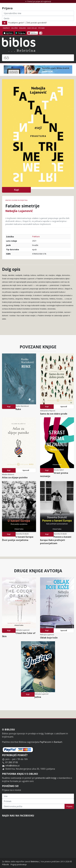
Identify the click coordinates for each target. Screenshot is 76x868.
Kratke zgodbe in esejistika (16, 200)
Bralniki (23, 28)
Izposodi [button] (64, 407)
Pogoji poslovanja (18, 864)
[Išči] (38, 58)
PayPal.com (45, 742)
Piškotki (5, 864)
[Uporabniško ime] (38, 13)
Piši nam (41, 28)
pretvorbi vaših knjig (46, 778)
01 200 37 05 (12, 762)
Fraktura (36, 236)
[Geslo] (38, 18)
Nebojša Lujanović (19, 211)
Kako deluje (32, 28)
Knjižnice (6, 28)
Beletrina (35, 861)
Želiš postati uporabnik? (37, 23)
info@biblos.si (12, 766)
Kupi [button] (16, 190)
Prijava (69, 806)
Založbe (14, 28)
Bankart (58, 742)
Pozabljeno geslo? (16, 23)
